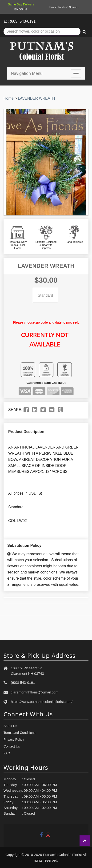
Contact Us (12, 746)
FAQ (7, 753)
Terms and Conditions (19, 733)
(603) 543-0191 (23, 682)
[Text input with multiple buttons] (42, 32)
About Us (10, 726)
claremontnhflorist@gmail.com (35, 692)
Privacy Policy (14, 740)
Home (9, 98)
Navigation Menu (27, 73)
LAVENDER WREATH (36, 98)
